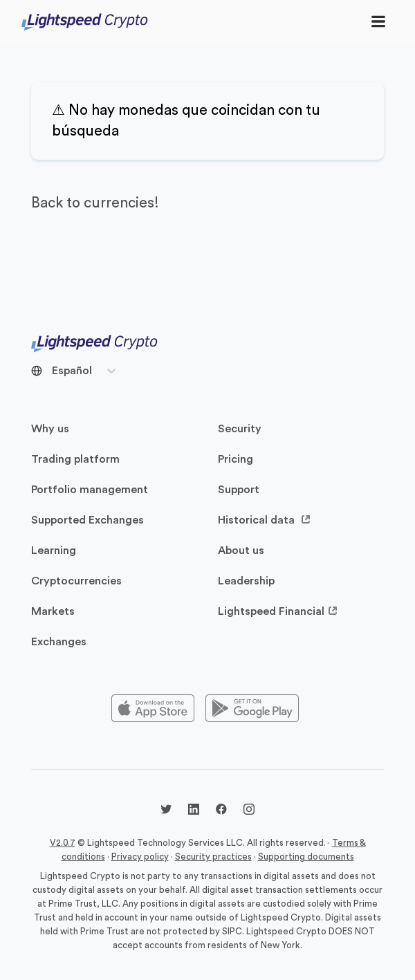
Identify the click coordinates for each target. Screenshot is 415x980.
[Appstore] (153, 709)
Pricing (236, 459)
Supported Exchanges (87, 520)
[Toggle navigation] (378, 21)
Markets (53, 611)
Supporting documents (306, 857)
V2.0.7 (63, 843)
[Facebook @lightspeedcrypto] (221, 811)
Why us (50, 429)
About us (241, 551)
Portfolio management (90, 490)
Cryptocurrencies (76, 581)
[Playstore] (252, 709)
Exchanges (59, 642)
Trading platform (75, 459)
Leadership (246, 581)
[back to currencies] (207, 203)
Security (240, 429)
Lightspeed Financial (278, 611)
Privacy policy (140, 857)
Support (239, 490)
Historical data (265, 520)
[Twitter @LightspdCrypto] (166, 811)
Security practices (213, 857)
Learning (54, 551)
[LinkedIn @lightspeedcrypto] (194, 811)
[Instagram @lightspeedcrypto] (249, 811)
